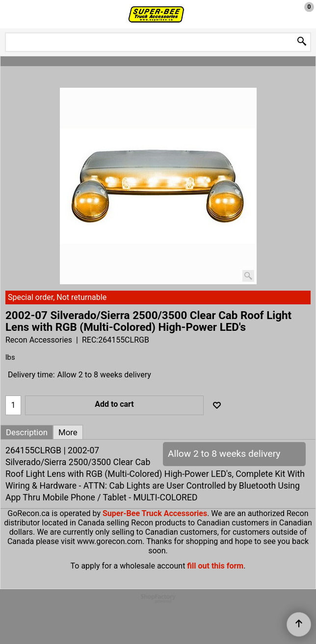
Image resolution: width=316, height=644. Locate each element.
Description (27, 432)
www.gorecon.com (110, 541)
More (68, 432)
